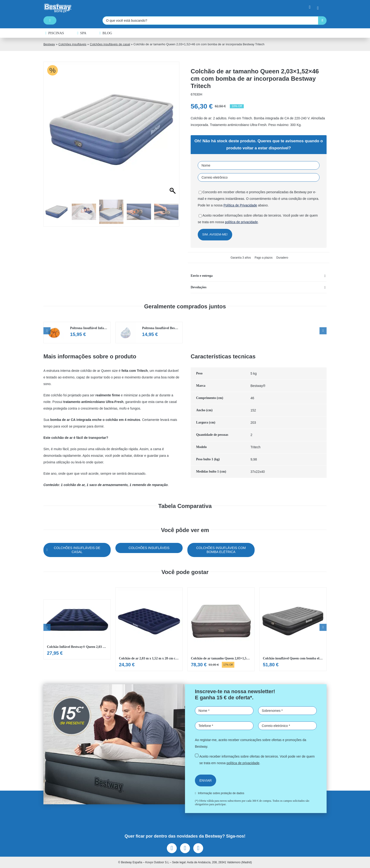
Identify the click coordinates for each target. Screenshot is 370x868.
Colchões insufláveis (73, 44)
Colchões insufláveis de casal (110, 44)
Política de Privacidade (240, 205)
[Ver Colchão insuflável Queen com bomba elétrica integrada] (293, 629)
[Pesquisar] (322, 21)
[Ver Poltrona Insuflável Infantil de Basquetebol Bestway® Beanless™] (77, 333)
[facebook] (172, 848)
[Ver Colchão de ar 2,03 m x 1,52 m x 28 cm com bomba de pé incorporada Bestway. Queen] (149, 629)
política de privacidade (241, 222)
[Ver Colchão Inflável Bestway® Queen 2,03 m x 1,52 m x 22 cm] (77, 629)
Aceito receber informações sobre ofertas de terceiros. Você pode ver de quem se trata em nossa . (257, 760)
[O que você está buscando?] (210, 21)
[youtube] (198, 848)
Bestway (49, 44)
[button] (259, 276)
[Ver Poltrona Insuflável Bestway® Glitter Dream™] (149, 333)
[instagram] (185, 848)
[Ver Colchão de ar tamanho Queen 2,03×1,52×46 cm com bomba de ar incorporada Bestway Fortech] (221, 629)
